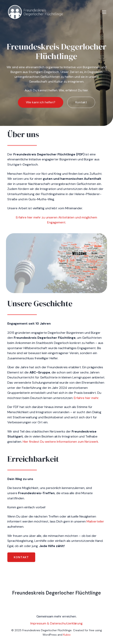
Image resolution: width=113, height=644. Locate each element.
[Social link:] (52, 603)
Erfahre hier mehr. (86, 398)
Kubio (67, 635)
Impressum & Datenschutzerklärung (56, 623)
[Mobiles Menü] (104, 12)
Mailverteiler (95, 521)
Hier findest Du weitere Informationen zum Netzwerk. (61, 442)
